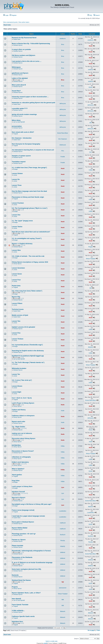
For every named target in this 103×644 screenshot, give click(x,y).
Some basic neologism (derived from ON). (27, 569)
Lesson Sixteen (17, 173)
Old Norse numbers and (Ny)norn (23, 55)
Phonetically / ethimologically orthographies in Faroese (31, 551)
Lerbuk (15, 175)
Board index (7, 25)
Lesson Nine (16, 250)
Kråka (91, 170)
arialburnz (63, 39)
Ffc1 (63, 151)
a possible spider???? (20, 109)
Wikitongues (16, 67)
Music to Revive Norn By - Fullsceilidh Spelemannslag (31, 44)
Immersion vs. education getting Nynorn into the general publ (33, 103)
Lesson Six (16, 179)
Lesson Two (16, 321)
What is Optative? (18, 469)
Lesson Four (16, 280)
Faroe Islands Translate (20, 605)
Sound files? (16, 91)
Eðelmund (63, 145)
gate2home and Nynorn (20, 73)
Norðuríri (63, 535)
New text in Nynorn (19, 498)
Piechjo (63, 541)
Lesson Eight (16, 392)
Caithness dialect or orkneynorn (23, 416)
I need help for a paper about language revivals (28, 516)
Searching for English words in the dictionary (28, 351)
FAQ (90, 15)
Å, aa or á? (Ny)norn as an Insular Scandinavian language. (32, 563)
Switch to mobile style (51, 641)
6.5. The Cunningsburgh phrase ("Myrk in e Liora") (30, 208)
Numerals (15, 575)
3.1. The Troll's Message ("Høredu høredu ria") (28, 362)
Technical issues (18, 309)
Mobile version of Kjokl (20, 315)
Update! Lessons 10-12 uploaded (23, 327)
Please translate (17, 546)
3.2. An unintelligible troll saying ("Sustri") (27, 238)
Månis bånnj (16, 120)
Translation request (19, 162)
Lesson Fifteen (17, 303)
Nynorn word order (19, 422)
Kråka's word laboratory (20, 462)
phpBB (45, 643)
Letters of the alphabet (20, 78)
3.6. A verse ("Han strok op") (22, 380)
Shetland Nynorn (18, 45)
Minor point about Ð (19, 85)
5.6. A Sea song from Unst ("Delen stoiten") (27, 291)
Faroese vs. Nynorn (19, 540)
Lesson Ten (16, 374)
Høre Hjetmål (16, 599)
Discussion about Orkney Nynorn (24, 439)
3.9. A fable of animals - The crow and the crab (28, 256)
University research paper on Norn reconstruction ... (30, 97)
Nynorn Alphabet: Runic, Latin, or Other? (26, 593)
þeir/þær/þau (16, 445)
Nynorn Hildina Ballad (20, 528)
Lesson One (16, 215)
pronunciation (17, 126)
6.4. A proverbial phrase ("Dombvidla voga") (27, 345)
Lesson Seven (17, 274)
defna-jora (63, 103)
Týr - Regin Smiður (18, 427)
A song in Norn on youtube (21, 49)
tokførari (91, 70)
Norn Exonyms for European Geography (26, 144)
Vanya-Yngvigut (91, 259)
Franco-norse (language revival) (23, 510)
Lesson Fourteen (18, 203)
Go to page (91, 630)
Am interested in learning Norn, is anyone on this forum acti (33, 150)
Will (91, 123)
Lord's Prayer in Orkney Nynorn (23, 403)
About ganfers (17, 475)
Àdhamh (91, 347)
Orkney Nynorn (17, 264)
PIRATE (63, 546)
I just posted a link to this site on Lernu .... (27, 61)
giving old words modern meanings (24, 114)
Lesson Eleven (17, 386)
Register (13, 15)
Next (99, 630)
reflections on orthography (21, 457)
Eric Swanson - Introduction (22, 138)
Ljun (63, 487)
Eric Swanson (63, 139)
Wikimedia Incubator (19, 368)
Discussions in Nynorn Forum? (23, 451)
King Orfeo (16, 481)
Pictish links (16, 286)
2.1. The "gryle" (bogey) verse (22, 221)
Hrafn (63, 405)
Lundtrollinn (63, 511)
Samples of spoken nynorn (21, 156)
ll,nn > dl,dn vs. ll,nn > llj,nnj (22, 398)
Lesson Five (16, 333)
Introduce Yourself (18, 492)
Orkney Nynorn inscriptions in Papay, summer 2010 (30, 262)
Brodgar (16, 169)
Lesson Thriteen (18, 339)
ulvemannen (63, 588)
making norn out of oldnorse (22, 433)
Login (6, 15)
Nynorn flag (16, 297)
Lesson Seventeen (18, 268)
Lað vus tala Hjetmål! (19, 122)
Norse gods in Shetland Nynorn (23, 522)
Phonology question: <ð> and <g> (24, 534)
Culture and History (19, 410)
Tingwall (15, 134)
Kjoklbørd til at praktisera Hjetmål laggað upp (28, 356)
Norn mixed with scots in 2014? (23, 132)
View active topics (24, 22)
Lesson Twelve (17, 227)
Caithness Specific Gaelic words (23, 616)
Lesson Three (17, 185)
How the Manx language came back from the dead (29, 191)
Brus (63, 44)
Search (97, 15)
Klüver (91, 87)
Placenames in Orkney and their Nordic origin (28, 197)
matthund (63, 523)
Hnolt (91, 46)
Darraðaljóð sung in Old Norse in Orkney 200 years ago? (32, 504)
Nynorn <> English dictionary (22, 244)
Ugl (63, 582)
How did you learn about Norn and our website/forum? (31, 232)
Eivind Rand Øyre (63, 133)
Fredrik (63, 157)
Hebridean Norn (17, 622)
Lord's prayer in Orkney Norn (22, 487)
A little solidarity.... (18, 611)
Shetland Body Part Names (21, 580)
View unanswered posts (10, 22)
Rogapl (91, 247)
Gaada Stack (17, 39)
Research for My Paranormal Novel (24, 38)
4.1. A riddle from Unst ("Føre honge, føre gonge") (29, 168)
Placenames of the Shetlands (22, 557)
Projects (15, 587)
